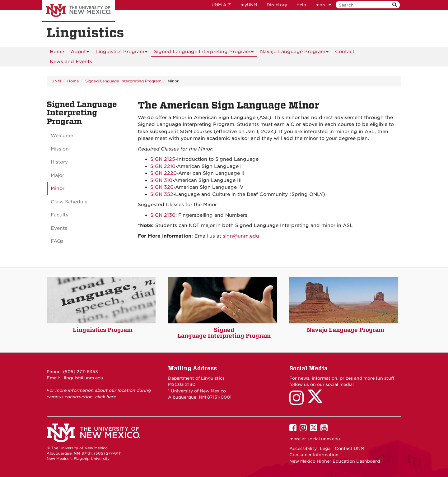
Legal (326, 448)
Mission (60, 149)
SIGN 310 (161, 180)
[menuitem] (57, 52)
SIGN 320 (162, 187)
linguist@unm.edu (84, 378)
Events (59, 228)
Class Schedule (69, 202)
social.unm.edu (324, 439)
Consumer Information (314, 455)
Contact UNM (350, 448)
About (80, 53)
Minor (58, 188)
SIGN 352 (162, 194)
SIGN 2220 (163, 173)
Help (301, 5)
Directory (277, 5)
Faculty (60, 215)
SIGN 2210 (163, 166)
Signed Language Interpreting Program (204, 53)
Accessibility (303, 448)
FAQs (57, 241)
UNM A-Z (221, 5)
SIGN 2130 (163, 215)
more (323, 5)
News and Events (71, 62)
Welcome (62, 136)
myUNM (249, 5)
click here (106, 397)
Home (57, 52)
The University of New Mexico (79, 11)
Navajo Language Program (294, 53)
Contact (345, 52)
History (59, 162)
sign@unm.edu (241, 236)
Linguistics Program (121, 53)
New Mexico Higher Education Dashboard (335, 461)
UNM (56, 81)
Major (57, 175)
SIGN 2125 (163, 159)
